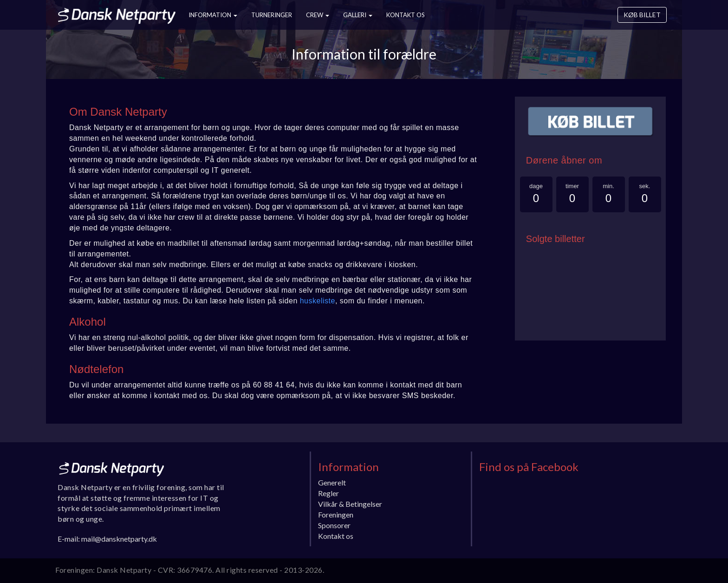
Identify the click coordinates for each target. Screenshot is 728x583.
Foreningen (336, 514)
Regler (328, 493)
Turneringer (272, 15)
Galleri (358, 15)
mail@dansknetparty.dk (119, 539)
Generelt (332, 482)
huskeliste (318, 301)
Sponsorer (334, 525)
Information (213, 15)
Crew (318, 15)
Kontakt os (406, 15)
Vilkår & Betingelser (350, 504)
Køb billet (642, 15)
